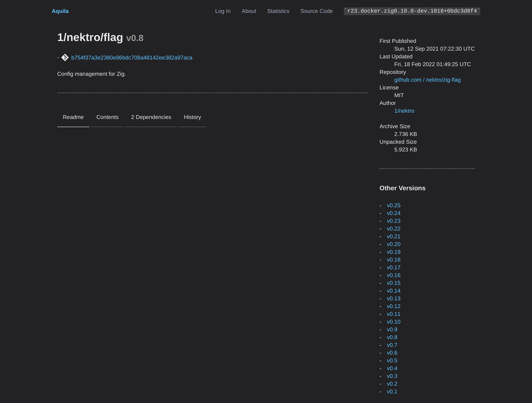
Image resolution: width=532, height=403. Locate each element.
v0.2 (392, 384)
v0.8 (392, 337)
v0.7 (392, 345)
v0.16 (394, 275)
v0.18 (394, 260)
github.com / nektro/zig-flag (427, 80)
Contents (108, 117)
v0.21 (394, 237)
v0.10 (394, 322)
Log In (223, 11)
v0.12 (394, 306)
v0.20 (394, 244)
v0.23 (394, 221)
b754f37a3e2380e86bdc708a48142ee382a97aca (132, 58)
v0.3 (392, 376)
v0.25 (394, 206)
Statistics (278, 11)
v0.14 (394, 291)
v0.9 (392, 330)
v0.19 (394, 252)
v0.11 (394, 314)
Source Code (317, 11)
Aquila (60, 11)
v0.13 (394, 299)
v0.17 (394, 268)
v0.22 (394, 229)
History (193, 117)
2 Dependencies (151, 117)
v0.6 (392, 353)
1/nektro (404, 111)
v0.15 (394, 283)
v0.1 (392, 392)
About (249, 11)
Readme (73, 117)
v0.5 (392, 361)
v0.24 (394, 213)
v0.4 (392, 368)
